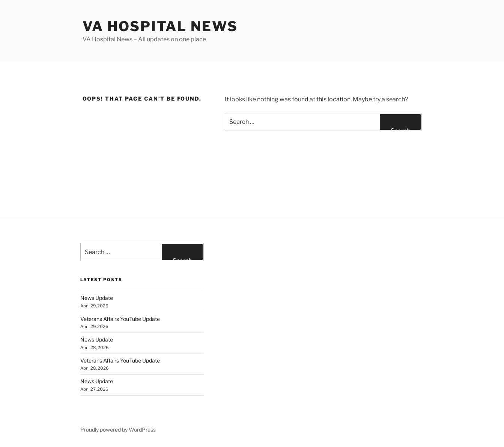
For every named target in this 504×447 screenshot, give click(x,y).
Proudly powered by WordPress (118, 430)
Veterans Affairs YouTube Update (120, 319)
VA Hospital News (160, 26)
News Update (97, 298)
